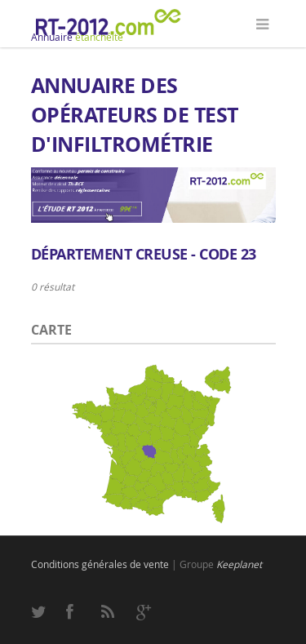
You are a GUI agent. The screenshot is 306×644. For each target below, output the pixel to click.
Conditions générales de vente (100, 564)
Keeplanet (239, 564)
